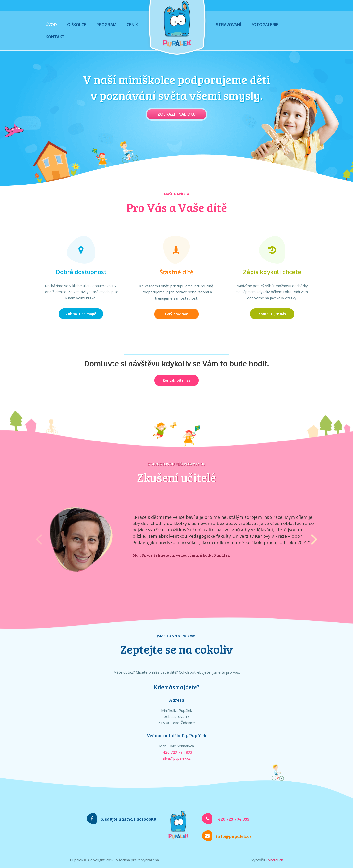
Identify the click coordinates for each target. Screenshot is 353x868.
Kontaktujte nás (272, 314)
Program (106, 25)
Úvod (51, 25)
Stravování (228, 25)
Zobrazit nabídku (176, 114)
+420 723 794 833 (177, 752)
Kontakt (55, 37)
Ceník (132, 25)
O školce (77, 25)
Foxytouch (274, 860)
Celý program (177, 314)
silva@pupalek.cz (177, 758)
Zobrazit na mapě (81, 314)
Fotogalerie (265, 25)
